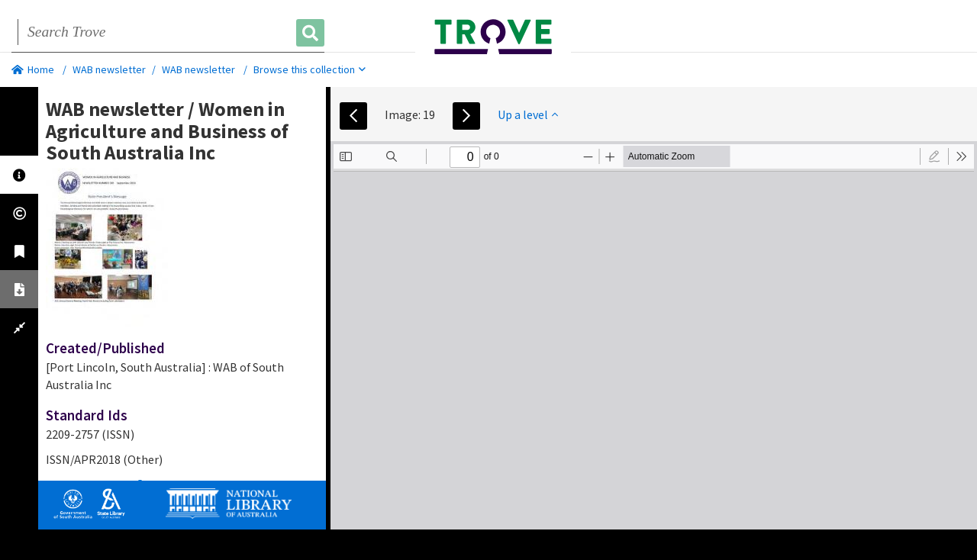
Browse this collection (310, 69)
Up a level (528, 114)
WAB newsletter (109, 69)
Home (33, 69)
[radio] (934, 156)
